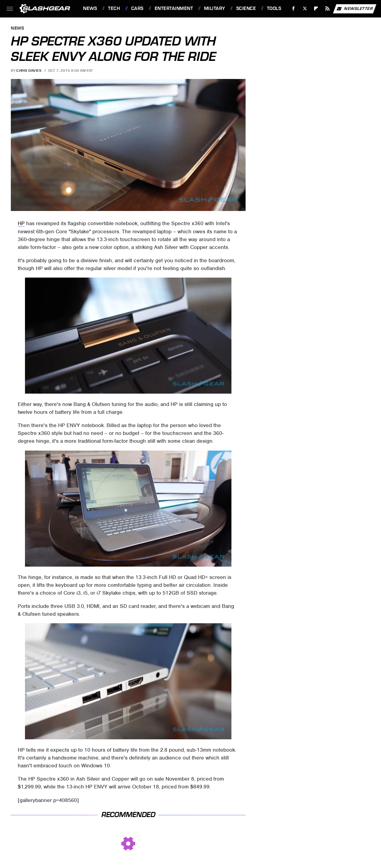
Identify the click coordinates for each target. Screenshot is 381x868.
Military (215, 8)
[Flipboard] (316, 9)
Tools (274, 8)
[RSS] (328, 9)
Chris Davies (29, 71)
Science (246, 8)
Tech (114, 8)
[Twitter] (305, 9)
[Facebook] (294, 9)
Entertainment (174, 8)
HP (21, 223)
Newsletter (355, 9)
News (90, 8)
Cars (137, 8)
